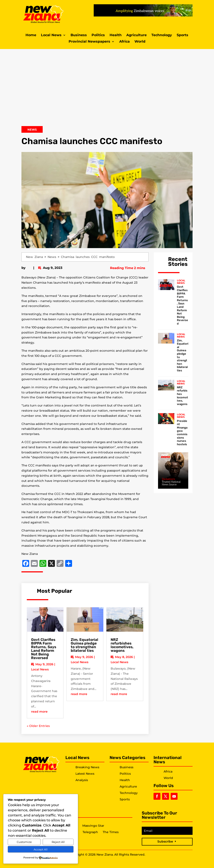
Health (116, 35)
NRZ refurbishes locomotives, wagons (122, 645)
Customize (24, 842)
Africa (124, 42)
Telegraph (90, 832)
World (140, 42)
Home (31, 35)
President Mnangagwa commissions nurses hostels (182, 433)
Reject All (58, 842)
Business (79, 35)
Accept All (41, 849)
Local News (51, 35)
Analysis (82, 780)
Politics (98, 35)
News (32, 130)
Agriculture (136, 35)
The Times (111, 832)
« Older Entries (38, 726)
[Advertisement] (107, 90)
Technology (162, 35)
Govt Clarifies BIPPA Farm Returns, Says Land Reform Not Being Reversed (44, 649)
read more (39, 712)
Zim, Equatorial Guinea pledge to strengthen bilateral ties (84, 645)
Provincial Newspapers (89, 42)
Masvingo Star (93, 826)
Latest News (85, 774)
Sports (182, 35)
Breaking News (87, 767)
